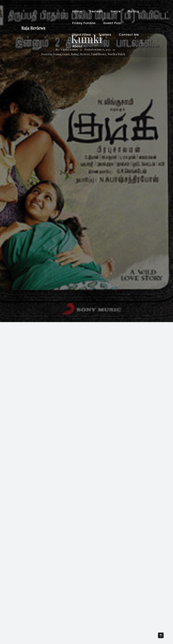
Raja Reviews (33, 28)
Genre (116, 11)
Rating (134, 11)
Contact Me (129, 35)
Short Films (82, 35)
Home (77, 11)
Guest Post (112, 23)
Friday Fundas (84, 23)
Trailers (105, 35)
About (77, 46)
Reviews (96, 11)
